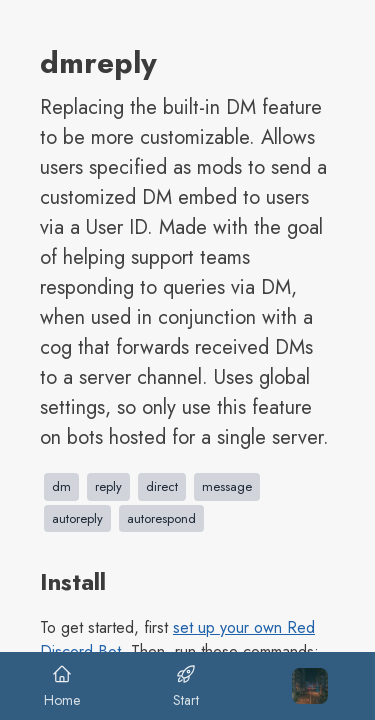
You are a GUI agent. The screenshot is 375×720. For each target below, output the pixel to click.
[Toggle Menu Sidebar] (310, 686)
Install (73, 581)
